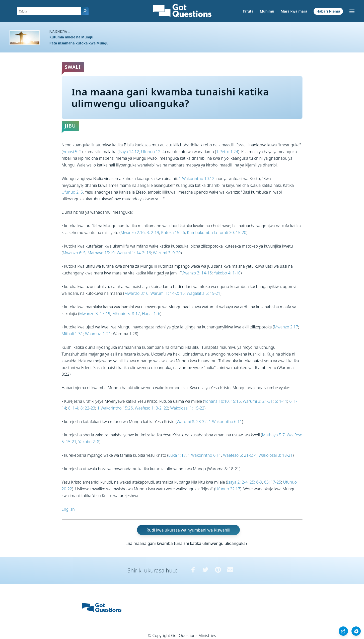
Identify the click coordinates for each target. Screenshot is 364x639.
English (68, 509)
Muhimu (267, 11)
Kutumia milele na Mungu (71, 37)
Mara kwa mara (294, 11)
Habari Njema (328, 11)
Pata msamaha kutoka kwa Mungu (79, 43)
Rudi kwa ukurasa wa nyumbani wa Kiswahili (188, 530)
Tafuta (248, 11)
